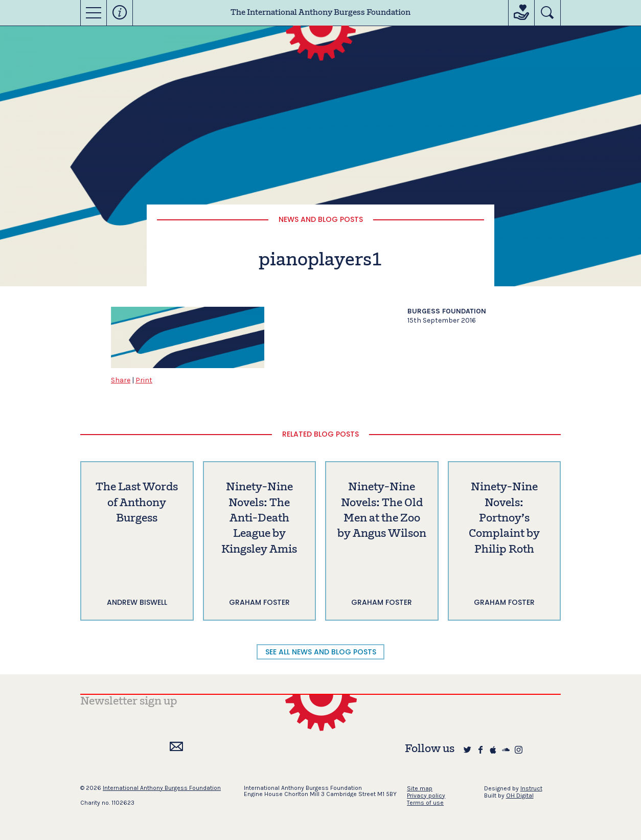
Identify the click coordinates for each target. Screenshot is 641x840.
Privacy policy (426, 796)
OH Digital (520, 796)
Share (121, 380)
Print (144, 380)
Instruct (531, 788)
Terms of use (425, 803)
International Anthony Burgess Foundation (162, 788)
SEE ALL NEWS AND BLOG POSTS (321, 652)
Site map (420, 788)
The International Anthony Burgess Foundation (320, 13)
